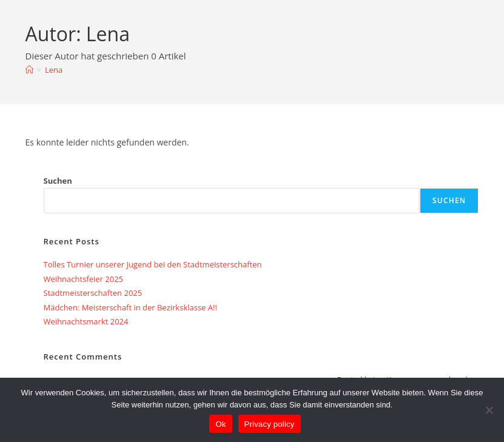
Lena (54, 70)
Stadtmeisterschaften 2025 (93, 293)
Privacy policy (270, 424)
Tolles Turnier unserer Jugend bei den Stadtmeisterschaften (153, 264)
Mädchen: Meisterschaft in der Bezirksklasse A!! (132, 307)
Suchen (58, 181)
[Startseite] (29, 70)
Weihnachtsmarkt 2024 (86, 321)
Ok (220, 424)
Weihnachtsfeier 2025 (83, 279)
